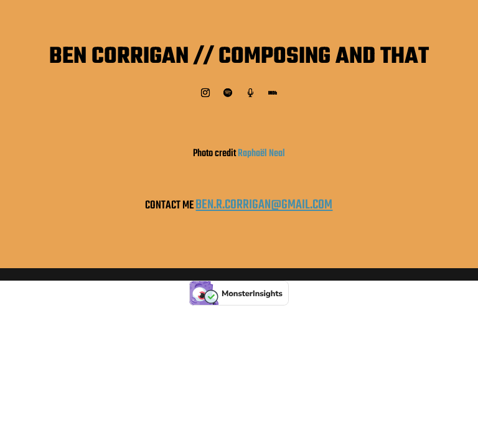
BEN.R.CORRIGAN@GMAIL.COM (264, 205)
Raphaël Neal (261, 154)
